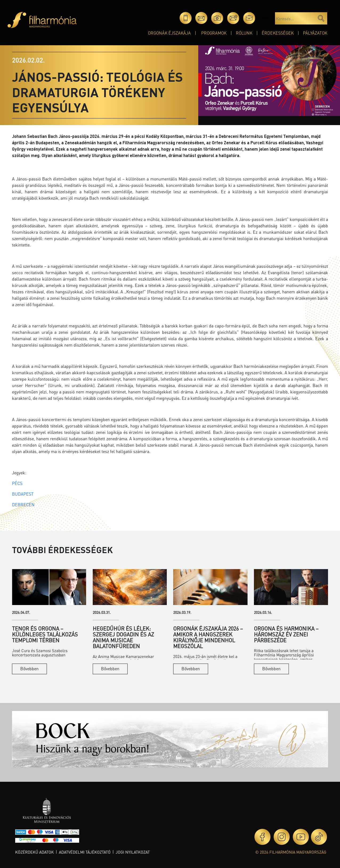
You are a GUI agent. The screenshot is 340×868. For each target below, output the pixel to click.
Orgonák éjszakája (169, 33)
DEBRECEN (23, 505)
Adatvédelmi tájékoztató (85, 852)
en (265, 18)
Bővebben (29, 669)
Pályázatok (315, 33)
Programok (214, 33)
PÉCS (17, 483)
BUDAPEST (23, 494)
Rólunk (244, 33)
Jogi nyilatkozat (133, 852)
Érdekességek (278, 33)
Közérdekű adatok (35, 852)
